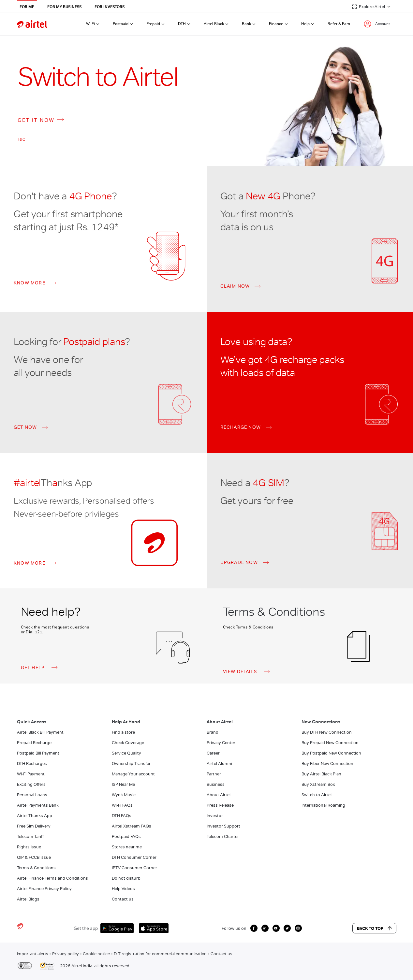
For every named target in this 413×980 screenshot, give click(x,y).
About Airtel (219, 795)
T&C (22, 139)
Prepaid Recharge (34, 743)
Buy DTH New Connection (327, 732)
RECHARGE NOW (241, 427)
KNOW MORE (29, 283)
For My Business (64, 7)
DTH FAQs (122, 816)
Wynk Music (124, 795)
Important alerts (33, 954)
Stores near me (127, 847)
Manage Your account (133, 774)
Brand (213, 732)
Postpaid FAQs (126, 836)
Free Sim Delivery (34, 826)
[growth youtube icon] (276, 928)
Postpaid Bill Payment (38, 753)
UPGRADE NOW (239, 562)
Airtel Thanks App (35, 816)
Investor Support (223, 826)
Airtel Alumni (219, 764)
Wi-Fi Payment (31, 774)
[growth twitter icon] (287, 928)
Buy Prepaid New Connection (330, 743)
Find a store (123, 732)
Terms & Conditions (36, 868)
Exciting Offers (31, 784)
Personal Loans (32, 795)
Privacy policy (66, 954)
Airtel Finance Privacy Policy (44, 889)
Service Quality (126, 753)
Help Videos (123, 889)
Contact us (123, 899)
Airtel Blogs (28, 899)
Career (213, 753)
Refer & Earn (339, 24)
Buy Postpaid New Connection (331, 753)
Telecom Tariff (30, 836)
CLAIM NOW (235, 286)
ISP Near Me (123, 784)
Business (216, 784)
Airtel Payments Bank (38, 805)
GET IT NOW (42, 120)
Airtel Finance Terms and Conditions (52, 878)
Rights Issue (29, 847)
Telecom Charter (223, 836)
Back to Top (374, 928)
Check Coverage (128, 743)
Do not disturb (126, 878)
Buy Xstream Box (318, 784)
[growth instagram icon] (298, 928)
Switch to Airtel (317, 795)
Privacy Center (221, 743)
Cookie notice (96, 954)
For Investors (110, 7)
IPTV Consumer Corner (134, 868)
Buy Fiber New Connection (327, 764)
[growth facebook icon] (254, 928)
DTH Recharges (32, 764)
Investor (215, 816)
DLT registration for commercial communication (160, 954)
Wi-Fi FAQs (122, 805)
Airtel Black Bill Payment (40, 732)
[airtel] (32, 24)
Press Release (220, 805)
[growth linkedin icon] (265, 928)
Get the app (86, 928)
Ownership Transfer (131, 764)
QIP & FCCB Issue (34, 857)
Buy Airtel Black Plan (321, 774)
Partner (214, 774)
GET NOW (25, 427)
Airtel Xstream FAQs (132, 826)
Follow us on (234, 928)
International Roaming (323, 805)
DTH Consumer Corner (134, 857)
